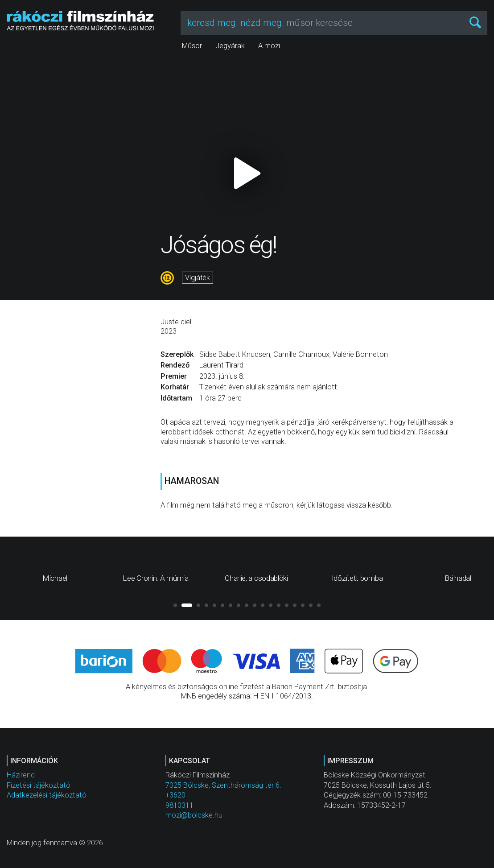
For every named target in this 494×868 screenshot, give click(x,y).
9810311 (179, 805)
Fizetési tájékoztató (39, 785)
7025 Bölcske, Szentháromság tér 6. (223, 785)
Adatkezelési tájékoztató (47, 795)
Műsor (192, 46)
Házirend (21, 775)
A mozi (269, 46)
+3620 (175, 795)
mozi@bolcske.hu (194, 815)
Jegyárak (230, 46)
